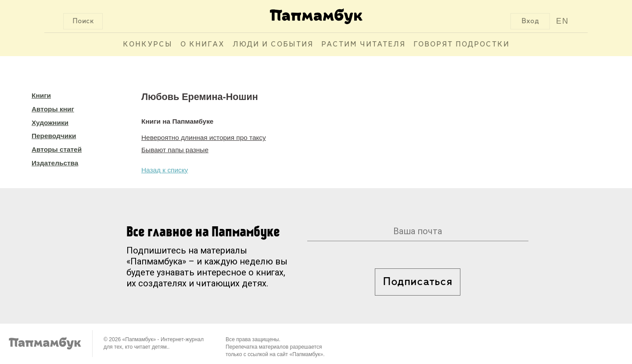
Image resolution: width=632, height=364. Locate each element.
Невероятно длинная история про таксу (204, 137)
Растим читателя (363, 45)
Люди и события (273, 45)
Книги (41, 95)
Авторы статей (57, 149)
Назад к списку (165, 170)
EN (562, 21)
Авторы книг (53, 109)
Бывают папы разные (175, 150)
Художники (50, 123)
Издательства (55, 163)
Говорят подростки (461, 45)
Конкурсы (148, 45)
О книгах (203, 45)
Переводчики (54, 136)
